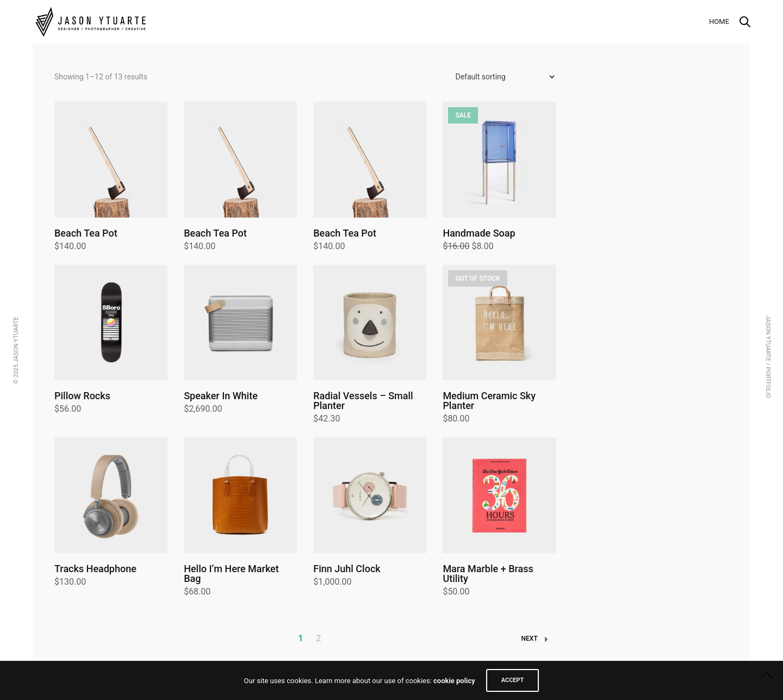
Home (719, 21)
